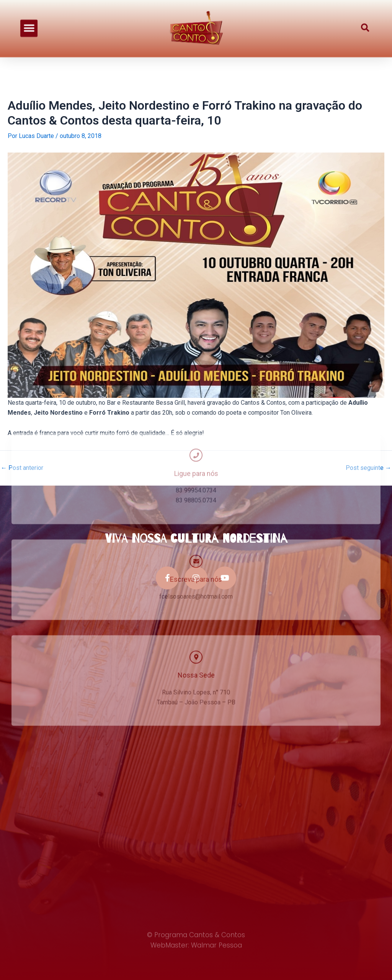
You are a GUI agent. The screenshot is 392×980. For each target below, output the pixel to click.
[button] (29, 22)
